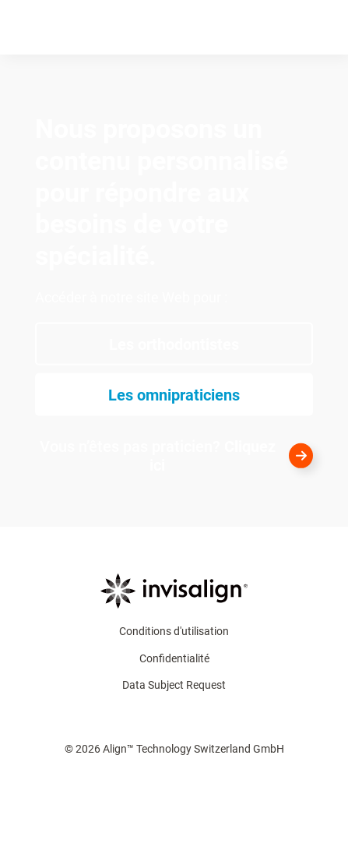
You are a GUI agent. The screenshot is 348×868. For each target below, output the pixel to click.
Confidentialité (174, 658)
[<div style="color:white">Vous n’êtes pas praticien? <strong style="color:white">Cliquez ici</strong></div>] (174, 456)
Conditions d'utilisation (174, 631)
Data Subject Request (174, 685)
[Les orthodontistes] (174, 344)
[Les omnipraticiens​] (174, 395)
